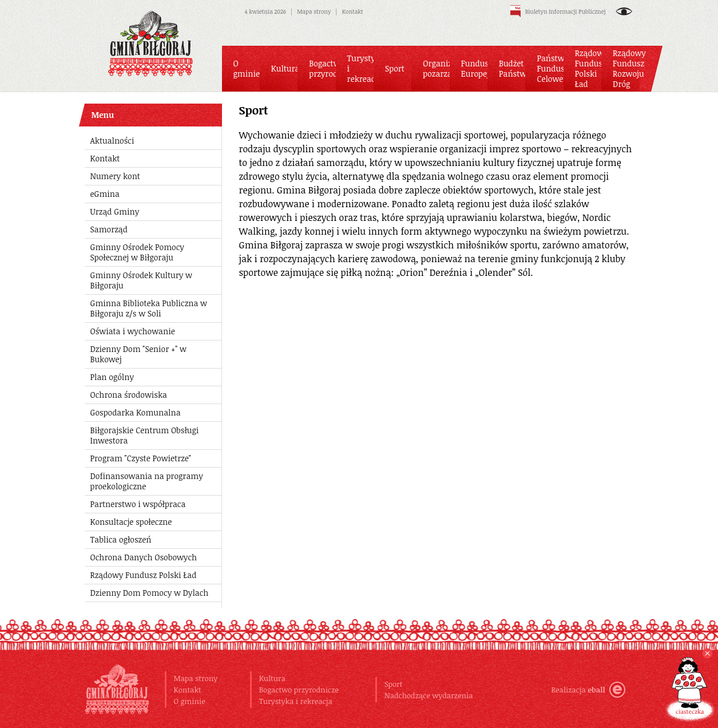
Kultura (272, 678)
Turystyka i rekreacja (296, 701)
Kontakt (353, 11)
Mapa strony (314, 11)
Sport (394, 684)
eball (606, 690)
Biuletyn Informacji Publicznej (558, 11)
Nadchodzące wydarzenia (429, 695)
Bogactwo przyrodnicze (299, 690)
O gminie (190, 701)
